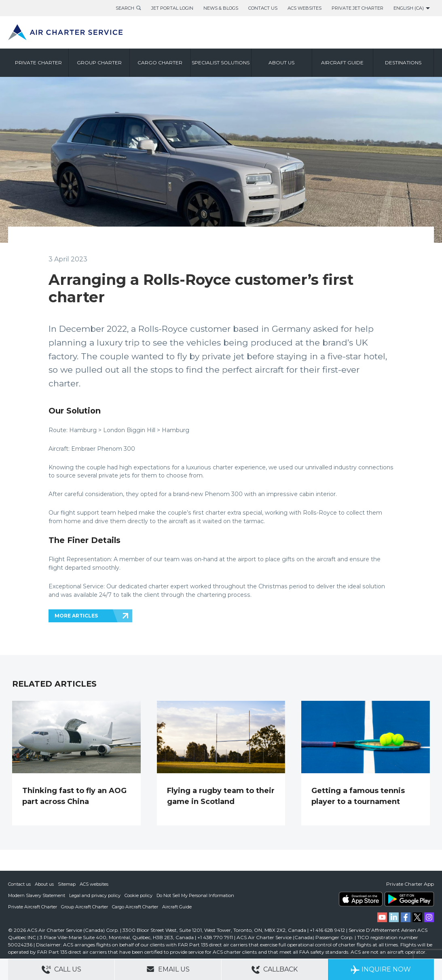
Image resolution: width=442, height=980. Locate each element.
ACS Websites (305, 8)
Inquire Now (381, 970)
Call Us (61, 970)
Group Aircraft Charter (85, 907)
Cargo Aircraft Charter (135, 907)
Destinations (403, 63)
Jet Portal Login (172, 8)
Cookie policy (139, 895)
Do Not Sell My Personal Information (195, 895)
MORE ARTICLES (76, 616)
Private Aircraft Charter (33, 907)
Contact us (19, 884)
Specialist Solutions (221, 63)
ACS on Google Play (409, 899)
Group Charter (99, 63)
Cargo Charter (160, 63)
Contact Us (263, 8)
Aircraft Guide (342, 63)
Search (125, 8)
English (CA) (409, 8)
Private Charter (38, 63)
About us (281, 63)
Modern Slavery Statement (37, 895)
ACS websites (94, 884)
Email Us (168, 969)
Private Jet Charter (357, 8)
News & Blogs (221, 8)
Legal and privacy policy (95, 895)
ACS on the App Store (361, 899)
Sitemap (67, 884)
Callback (275, 970)
